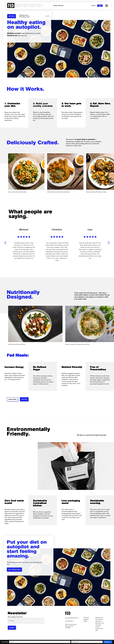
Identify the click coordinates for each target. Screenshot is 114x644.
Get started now (14, 570)
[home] (24, 6)
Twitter (85, 621)
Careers (98, 627)
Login (93, 6)
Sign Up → (108, 642)
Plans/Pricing (58, 6)
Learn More (12, 399)
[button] (107, 6)
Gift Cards (98, 621)
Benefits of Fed (100, 623)
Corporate (98, 625)
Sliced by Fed (99, 618)
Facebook (86, 618)
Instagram (86, 619)
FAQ (97, 630)
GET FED (11, 16)
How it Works (99, 619)
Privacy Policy (99, 628)
